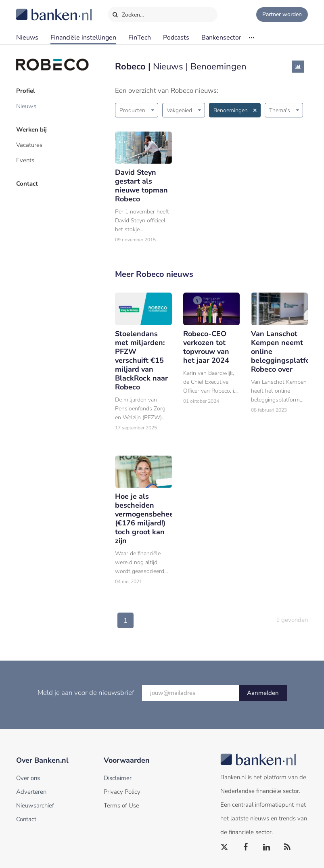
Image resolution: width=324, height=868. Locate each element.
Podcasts (176, 38)
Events (25, 160)
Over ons (28, 778)
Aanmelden (263, 693)
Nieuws (27, 38)
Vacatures (29, 145)
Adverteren (31, 792)
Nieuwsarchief (35, 805)
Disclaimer (118, 778)
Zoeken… (128, 13)
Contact (27, 184)
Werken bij (31, 130)
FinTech (140, 38)
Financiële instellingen (83, 38)
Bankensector (221, 38)
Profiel (26, 91)
